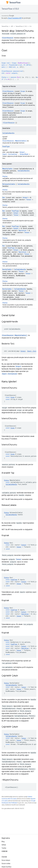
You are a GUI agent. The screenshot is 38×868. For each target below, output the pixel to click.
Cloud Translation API (15, 18)
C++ (31, 26)
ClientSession (8, 38)
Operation (22, 230)
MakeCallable (7, 169)
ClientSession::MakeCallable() (15, 141)
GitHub (4, 845)
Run (4, 197)
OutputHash (24, 154)
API (12, 26)
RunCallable (7, 269)
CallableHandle (8, 133)
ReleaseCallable (9, 184)
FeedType (6, 146)
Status (5, 176)
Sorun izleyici (6, 860)
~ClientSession (9, 123)
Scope (23, 91)
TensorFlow (5, 26)
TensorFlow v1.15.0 (10, 9)
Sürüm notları (6, 864)
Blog (3, 842)
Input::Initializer (10, 154)
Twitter (4, 848)
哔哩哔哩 (4, 851)
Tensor (29, 200)
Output (22, 152)
